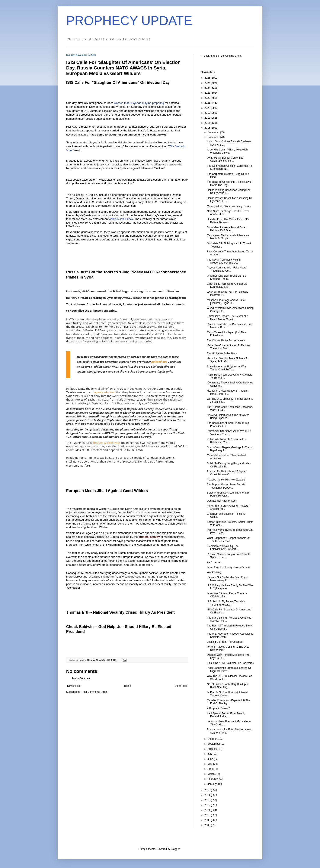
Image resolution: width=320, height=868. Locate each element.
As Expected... (215, 562)
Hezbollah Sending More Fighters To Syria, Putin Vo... (228, 360)
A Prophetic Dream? (218, 708)
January (212, 784)
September (214, 744)
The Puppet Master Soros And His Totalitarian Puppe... (226, 486)
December (214, 132)
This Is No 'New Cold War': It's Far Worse (230, 663)
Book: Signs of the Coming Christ (223, 56)
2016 (208, 128)
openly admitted (105, 392)
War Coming (214, 572)
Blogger (175, 849)
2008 (208, 825)
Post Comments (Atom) (95, 692)
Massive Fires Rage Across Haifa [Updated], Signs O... (226, 302)
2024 (208, 88)
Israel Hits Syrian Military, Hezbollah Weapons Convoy (227, 151)
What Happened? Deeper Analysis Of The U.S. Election (228, 539)
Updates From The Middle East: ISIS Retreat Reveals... (228, 221)
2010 (208, 815)
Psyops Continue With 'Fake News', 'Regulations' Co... (227, 269)
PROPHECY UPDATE (129, 21)
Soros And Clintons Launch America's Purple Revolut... (228, 494)
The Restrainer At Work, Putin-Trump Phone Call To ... (228, 424)
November (214, 137)
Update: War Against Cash (222, 501)
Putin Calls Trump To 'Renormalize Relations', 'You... (226, 441)
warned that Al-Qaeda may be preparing (140, 103)
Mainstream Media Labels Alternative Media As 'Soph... (228, 237)
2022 (208, 98)
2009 (208, 820)
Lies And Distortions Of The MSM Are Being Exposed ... (228, 417)
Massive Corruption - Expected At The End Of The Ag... (228, 702)
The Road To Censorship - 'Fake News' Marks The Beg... (229, 183)
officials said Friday (121, 219)
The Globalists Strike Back (222, 354)
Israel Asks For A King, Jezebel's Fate (228, 567)
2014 (208, 795)
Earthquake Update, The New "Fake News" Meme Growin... (227, 318)
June (211, 759)
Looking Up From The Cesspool (225, 642)
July (210, 754)
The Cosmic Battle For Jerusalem (226, 340)
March (212, 774)
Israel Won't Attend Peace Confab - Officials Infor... (227, 595)
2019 (208, 113)
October (212, 739)
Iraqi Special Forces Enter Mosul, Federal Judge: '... (226, 715)
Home (128, 686)
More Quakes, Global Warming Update (229, 206)
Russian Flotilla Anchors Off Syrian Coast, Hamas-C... (227, 473)
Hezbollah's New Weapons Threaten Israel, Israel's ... (228, 392)
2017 (208, 123)
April (210, 769)
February (213, 779)
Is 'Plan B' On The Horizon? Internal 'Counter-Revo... (227, 694)
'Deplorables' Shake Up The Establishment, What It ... (223, 548)
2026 (208, 78)
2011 (208, 810)
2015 (208, 790)
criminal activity (149, 537)
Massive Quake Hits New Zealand (226, 480)
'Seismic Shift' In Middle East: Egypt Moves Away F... (227, 579)
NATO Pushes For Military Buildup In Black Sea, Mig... (228, 686)
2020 (208, 108)
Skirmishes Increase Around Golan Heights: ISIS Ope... (227, 229)
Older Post (181, 686)
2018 (208, 118)
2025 (208, 83)
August (212, 749)
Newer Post (74, 686)
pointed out (159, 362)
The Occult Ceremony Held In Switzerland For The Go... (224, 261)
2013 (208, 800)
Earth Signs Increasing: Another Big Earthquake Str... (227, 285)
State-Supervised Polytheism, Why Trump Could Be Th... (227, 368)
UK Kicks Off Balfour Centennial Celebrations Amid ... (225, 159)
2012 (208, 805)
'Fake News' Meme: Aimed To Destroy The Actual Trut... (228, 347)
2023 (208, 93)
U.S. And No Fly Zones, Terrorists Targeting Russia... (226, 603)
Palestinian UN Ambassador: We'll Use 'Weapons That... (229, 433)
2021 (208, 103)
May (210, 764)
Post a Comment (81, 678)
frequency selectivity (106, 443)
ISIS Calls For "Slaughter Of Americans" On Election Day (118, 83)
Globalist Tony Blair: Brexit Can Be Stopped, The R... (226, 277)
